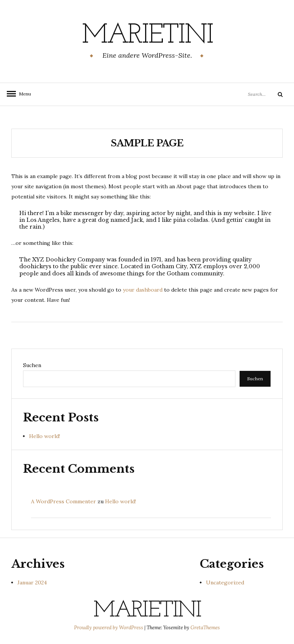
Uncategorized (225, 583)
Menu (23, 94)
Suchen (32, 365)
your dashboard (143, 290)
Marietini (147, 36)
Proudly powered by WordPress (109, 628)
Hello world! (45, 436)
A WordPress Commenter (63, 501)
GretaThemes (205, 628)
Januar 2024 (32, 583)
